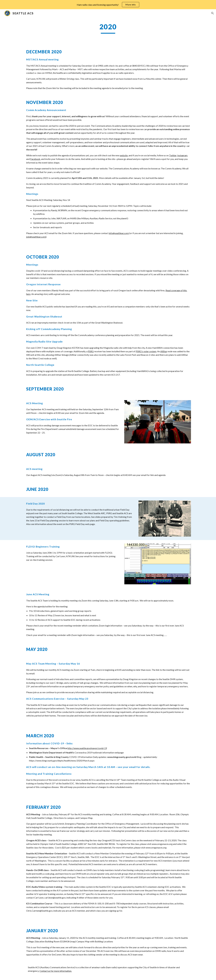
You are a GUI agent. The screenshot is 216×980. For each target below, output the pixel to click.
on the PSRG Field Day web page (79, 524)
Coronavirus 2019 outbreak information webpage (99, 752)
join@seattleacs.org (36, 237)
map (73, 941)
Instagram (182, 155)
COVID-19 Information (81, 757)
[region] (108, 5)
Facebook (35, 159)
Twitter (173, 155)
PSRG (91, 351)
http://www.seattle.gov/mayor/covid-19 (87, 748)
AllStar (164, 351)
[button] (213, 13)
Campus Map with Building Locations (95, 941)
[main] (108, 28)
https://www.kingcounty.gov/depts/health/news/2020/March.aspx (62, 761)
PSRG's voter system (146, 351)
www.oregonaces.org (162, 844)
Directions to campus (64, 818)
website (124, 155)
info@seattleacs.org (119, 233)
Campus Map (86, 818)
